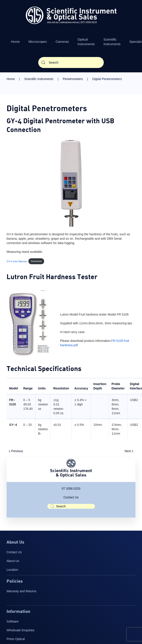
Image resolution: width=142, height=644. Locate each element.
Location (12, 570)
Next (129, 451)
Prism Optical (16, 639)
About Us (13, 561)
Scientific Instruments (112, 42)
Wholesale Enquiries (21, 630)
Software (13, 621)
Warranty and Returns (21, 591)
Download (36, 261)
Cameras (62, 42)
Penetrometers (73, 79)
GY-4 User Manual (17, 261)
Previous (16, 451)
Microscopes (38, 42)
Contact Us (71, 497)
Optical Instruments (86, 42)
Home (15, 42)
